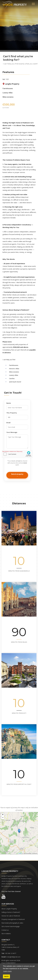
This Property (12, 413)
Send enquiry (17, 474)
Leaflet (20, 853)
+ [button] (3, 815)
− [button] (3, 818)
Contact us (5, 930)
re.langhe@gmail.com (13, 957)
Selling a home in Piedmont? (11, 912)
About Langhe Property (9, 909)
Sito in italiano (6, 934)
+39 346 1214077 (10, 953)
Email (8, 423)
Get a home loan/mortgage (11, 926)
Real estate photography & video (12, 923)
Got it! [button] (6, 976)
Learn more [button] (7, 971)
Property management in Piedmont (13, 919)
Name (9, 403)
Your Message (12, 432)
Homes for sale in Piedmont (11, 916)
